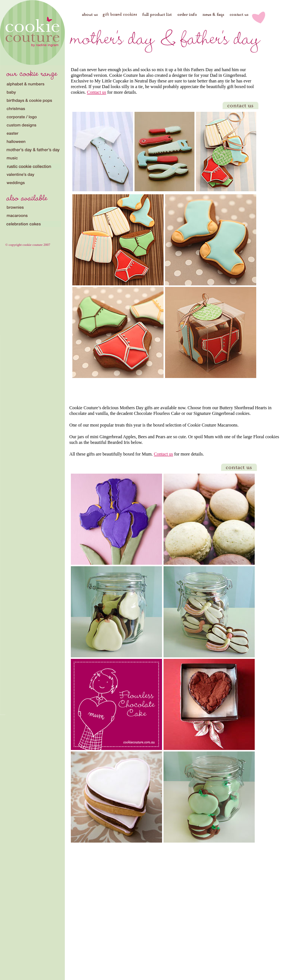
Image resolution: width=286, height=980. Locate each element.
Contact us (97, 92)
